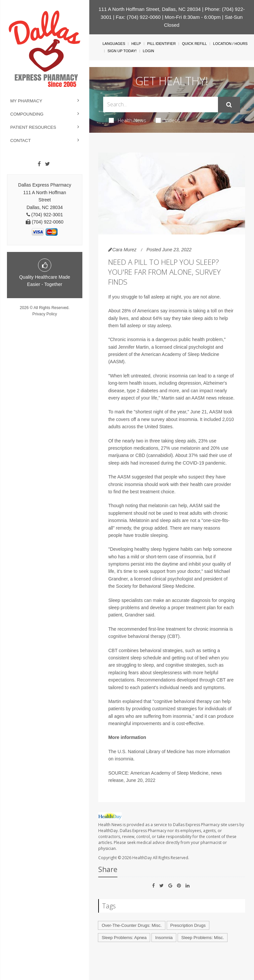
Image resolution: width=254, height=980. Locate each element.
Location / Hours (230, 44)
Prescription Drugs (188, 925)
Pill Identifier (161, 44)
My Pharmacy (26, 101)
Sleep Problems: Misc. (203, 938)
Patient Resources (33, 127)
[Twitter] (47, 164)
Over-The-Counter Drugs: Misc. (131, 925)
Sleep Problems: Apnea (124, 938)
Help (136, 44)
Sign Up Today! (122, 51)
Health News (127, 120)
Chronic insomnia (128, 339)
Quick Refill (194, 44)
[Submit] (229, 105)
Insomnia (164, 938)
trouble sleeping (151, 535)
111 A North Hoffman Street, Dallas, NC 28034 (150, 9)
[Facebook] (39, 164)
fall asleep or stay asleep (145, 326)
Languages (114, 44)
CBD (140, 455)
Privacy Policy (45, 314)
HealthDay (142, 858)
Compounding (27, 114)
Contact (21, 140)
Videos (168, 120)
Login (148, 51)
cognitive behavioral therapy (137, 636)
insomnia (124, 759)
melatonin (190, 448)
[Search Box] (160, 105)
